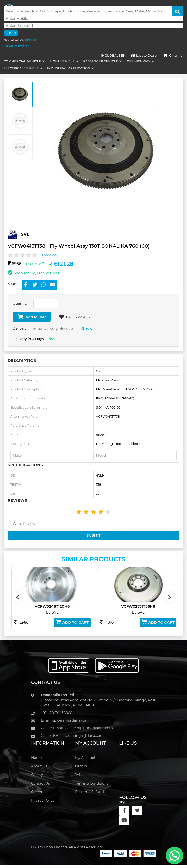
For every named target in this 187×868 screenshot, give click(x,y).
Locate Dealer (145, 55)
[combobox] (46, 304)
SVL (25, 234)
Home (36, 758)
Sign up (31, 40)
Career (37, 792)
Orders (81, 766)
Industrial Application (69, 68)
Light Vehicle (62, 61)
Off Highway (139, 61)
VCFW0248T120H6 (59, 606)
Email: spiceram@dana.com (65, 720)
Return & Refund (89, 792)
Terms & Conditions (92, 783)
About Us (39, 766)
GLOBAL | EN (113, 55)
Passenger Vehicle (101, 61)
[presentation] (17, 597)
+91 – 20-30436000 (57, 713)
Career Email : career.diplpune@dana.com (77, 728)
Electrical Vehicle (21, 68)
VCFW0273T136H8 (145, 606)
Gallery (37, 775)
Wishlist (82, 775)
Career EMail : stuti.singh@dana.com (72, 736)
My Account (85, 758)
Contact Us (41, 783)
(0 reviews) (49, 255)
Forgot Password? (16, 46)
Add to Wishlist (76, 317)
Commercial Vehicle (22, 61)
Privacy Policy (43, 800)
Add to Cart (32, 317)
